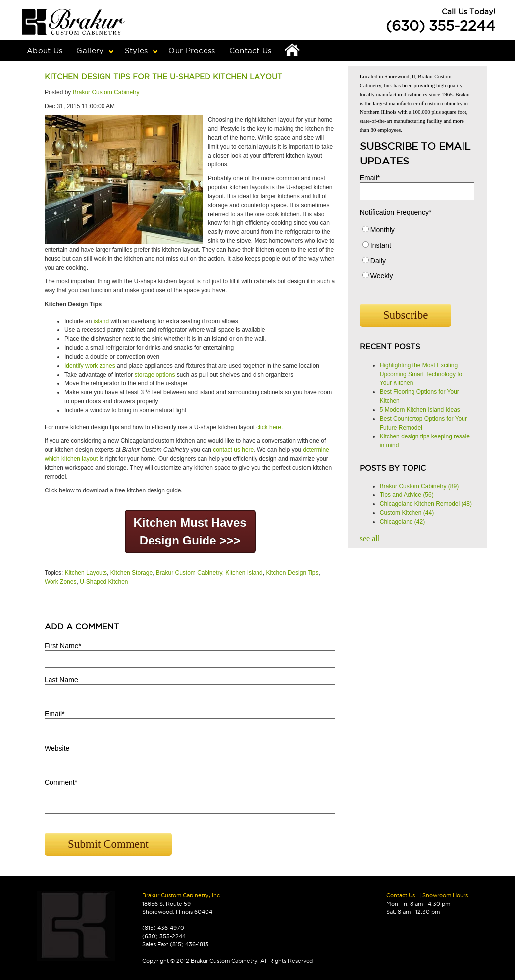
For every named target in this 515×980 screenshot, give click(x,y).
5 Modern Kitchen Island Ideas (420, 410)
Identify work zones (90, 366)
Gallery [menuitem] (90, 50)
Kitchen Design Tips (292, 573)
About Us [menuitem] (45, 50)
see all (370, 538)
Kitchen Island (244, 573)
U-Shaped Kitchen (104, 582)
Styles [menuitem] (136, 50)
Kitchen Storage (131, 573)
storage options (154, 375)
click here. (269, 427)
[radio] (417, 232)
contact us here (233, 450)
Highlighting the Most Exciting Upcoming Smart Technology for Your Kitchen (422, 374)
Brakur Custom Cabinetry (106, 92)
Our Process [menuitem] (192, 50)
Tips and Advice (407, 495)
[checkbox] (417, 255)
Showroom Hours (445, 895)
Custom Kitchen (407, 513)
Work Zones (60, 582)
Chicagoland (402, 522)
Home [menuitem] (293, 51)
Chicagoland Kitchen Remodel (426, 504)
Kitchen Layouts (86, 573)
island (101, 321)
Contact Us (401, 895)
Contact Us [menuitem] (251, 50)
